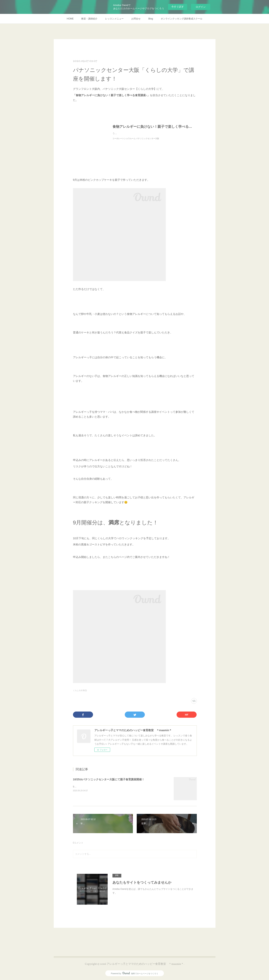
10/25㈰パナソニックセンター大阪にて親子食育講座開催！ (109, 779)
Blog (151, 19)
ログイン (201, 7)
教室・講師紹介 (89, 19)
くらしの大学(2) (80, 690)
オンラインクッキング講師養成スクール (182, 19)
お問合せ (136, 19)
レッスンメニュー (114, 19)
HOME (70, 19)
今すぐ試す (178, 7)
